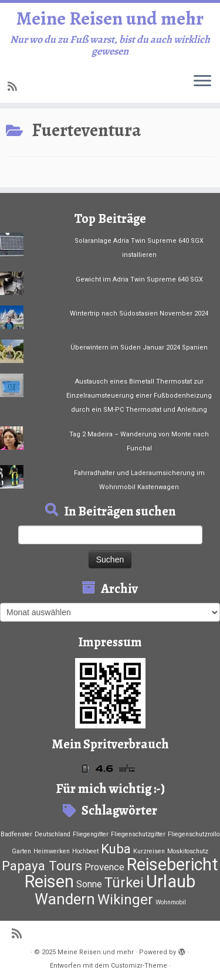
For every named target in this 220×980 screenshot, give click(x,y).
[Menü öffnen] (202, 82)
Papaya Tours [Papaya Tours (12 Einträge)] (42, 866)
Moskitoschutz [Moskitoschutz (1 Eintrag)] (188, 851)
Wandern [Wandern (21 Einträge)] (65, 899)
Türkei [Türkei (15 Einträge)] (124, 883)
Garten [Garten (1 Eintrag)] (21, 851)
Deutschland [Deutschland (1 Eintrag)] (53, 834)
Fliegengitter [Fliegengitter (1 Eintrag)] (91, 834)
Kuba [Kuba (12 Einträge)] (116, 849)
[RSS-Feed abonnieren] (14, 87)
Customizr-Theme (139, 966)
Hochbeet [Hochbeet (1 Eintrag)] (85, 851)
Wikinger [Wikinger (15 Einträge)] (125, 900)
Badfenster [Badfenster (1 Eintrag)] (16, 834)
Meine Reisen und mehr (110, 18)
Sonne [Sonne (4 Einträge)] (89, 884)
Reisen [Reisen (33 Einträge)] (49, 881)
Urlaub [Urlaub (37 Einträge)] (171, 881)
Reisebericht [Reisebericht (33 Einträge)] (172, 864)
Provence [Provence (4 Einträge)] (104, 867)
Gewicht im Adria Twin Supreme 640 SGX (139, 279)
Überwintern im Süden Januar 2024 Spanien (139, 347)
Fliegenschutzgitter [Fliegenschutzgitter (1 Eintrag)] (138, 834)
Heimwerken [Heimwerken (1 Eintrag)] (52, 851)
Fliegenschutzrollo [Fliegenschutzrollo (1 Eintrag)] (194, 834)
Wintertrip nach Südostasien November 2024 (139, 313)
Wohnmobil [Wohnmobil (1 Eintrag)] (171, 902)
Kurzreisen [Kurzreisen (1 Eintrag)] (149, 851)
